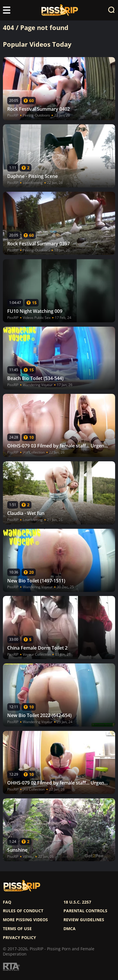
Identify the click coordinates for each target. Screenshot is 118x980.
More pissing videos (25, 920)
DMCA (70, 929)
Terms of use (17, 929)
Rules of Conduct (23, 911)
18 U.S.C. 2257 (77, 902)
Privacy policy (19, 938)
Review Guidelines (84, 920)
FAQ (7, 902)
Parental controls (85, 911)
